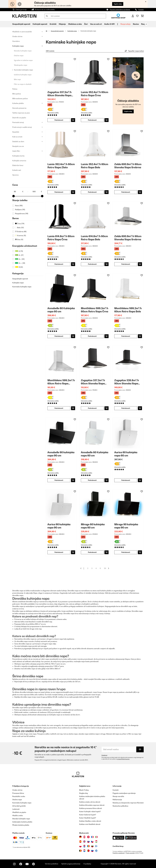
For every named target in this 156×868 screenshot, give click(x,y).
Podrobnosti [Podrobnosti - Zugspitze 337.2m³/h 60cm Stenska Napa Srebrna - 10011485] (59, 120)
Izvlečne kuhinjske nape (23, 75)
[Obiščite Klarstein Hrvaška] (84, 846)
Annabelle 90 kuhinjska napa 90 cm (61, 454)
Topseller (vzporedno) (134, 51)
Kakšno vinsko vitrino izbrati (90, 802)
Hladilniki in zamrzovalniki (22, 32)
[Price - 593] (37, 192)
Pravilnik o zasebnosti (119, 853)
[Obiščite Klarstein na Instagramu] (14, 864)
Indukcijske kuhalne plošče (22, 822)
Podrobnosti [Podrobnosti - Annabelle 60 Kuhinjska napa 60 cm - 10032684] (92, 480)
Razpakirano (22, 214)
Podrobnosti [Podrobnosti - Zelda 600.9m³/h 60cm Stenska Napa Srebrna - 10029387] (126, 192)
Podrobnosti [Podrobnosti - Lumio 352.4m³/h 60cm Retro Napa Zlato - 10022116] (59, 192)
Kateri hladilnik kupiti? (88, 818)
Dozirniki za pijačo (19, 118)
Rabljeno (20, 210)
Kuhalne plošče (18, 103)
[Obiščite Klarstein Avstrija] (84, 837)
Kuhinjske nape (18, 46)
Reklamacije (117, 800)
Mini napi (17, 79)
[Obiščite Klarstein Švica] (88, 837)
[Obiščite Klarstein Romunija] (88, 846)
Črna (20, 224)
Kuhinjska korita (18, 156)
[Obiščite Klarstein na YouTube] (27, 864)
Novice (136, 24)
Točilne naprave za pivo (21, 113)
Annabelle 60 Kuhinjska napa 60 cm (61, 310)
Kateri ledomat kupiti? (88, 815)
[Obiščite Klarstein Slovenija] (92, 851)
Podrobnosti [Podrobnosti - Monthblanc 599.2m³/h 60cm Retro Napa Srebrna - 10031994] (59, 408)
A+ (19, 255)
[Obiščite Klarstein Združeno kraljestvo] (84, 842)
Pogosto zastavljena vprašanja (120, 10)
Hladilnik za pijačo (19, 812)
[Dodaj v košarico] (73, 120)
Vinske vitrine (17, 36)
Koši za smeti (17, 137)
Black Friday (84, 790)
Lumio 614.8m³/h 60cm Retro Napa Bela (94, 238)
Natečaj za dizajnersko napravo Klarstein (128, 803)
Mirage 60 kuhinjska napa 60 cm (93, 526)
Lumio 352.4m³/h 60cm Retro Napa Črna (95, 94)
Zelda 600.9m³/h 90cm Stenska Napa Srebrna (128, 238)
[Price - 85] (19, 192)
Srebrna (21, 232)
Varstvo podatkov (52, 864)
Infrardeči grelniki (19, 806)
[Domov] (48, 31)
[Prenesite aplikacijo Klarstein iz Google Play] (131, 838)
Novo (19, 206)
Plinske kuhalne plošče (21, 825)
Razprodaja (126, 24)
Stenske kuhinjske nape (23, 51)
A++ (20, 259)
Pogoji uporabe (130, 853)
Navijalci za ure (18, 146)
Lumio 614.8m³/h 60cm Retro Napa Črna (61, 238)
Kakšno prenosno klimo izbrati (91, 808)
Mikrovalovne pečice (20, 99)
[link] (61, 73)
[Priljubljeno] (137, 16)
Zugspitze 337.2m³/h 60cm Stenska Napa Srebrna (59, 94)
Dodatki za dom (18, 141)
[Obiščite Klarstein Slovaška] (88, 842)
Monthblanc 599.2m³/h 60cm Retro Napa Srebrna (61, 382)
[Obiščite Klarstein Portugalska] (88, 851)
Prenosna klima (18, 793)
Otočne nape (19, 56)
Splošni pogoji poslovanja (71, 864)
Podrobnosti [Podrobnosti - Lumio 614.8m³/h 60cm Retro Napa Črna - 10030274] (59, 264)
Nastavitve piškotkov (120, 806)
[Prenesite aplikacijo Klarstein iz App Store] (118, 838)
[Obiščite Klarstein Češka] (92, 842)
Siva (19, 239)
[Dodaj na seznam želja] (75, 59)
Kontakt (141, 10)
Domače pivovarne (19, 108)
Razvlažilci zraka (19, 796)
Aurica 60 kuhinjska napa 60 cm (126, 454)
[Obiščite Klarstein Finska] (96, 846)
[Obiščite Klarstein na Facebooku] (21, 864)
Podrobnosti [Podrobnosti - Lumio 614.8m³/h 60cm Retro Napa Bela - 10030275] (92, 264)
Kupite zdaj (118, 4)
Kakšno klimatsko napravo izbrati (92, 805)
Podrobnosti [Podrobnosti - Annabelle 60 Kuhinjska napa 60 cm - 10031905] (59, 336)
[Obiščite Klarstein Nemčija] (80, 837)
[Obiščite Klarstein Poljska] (80, 846)
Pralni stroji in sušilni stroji (22, 127)
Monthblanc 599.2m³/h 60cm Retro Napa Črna (95, 310)
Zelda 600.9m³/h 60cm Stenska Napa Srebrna (128, 166)
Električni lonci (18, 165)
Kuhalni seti (17, 170)
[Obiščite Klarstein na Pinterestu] (33, 864)
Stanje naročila (118, 796)
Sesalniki (16, 132)
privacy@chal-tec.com (123, 759)
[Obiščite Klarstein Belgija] (80, 851)
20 (105, 568)
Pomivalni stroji (18, 122)
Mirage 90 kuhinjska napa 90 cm (126, 526)
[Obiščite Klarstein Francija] (92, 837)
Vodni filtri (16, 151)
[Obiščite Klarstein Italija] (96, 837)
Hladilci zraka (18, 815)
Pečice (15, 89)
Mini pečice (17, 94)
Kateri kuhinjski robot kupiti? (90, 811)
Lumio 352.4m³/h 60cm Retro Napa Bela (95, 166)
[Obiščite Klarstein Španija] (80, 842)
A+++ (20, 263)
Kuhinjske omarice (19, 161)
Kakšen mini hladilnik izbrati (90, 824)
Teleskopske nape (21, 65)
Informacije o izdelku (53, 113)
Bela (19, 228)
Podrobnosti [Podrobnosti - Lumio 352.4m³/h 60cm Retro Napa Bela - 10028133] (92, 192)
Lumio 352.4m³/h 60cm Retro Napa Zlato (61, 166)
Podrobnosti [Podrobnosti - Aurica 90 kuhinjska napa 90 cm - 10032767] (59, 552)
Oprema (15, 175)
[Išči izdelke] (75, 16)
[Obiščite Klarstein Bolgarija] (92, 846)
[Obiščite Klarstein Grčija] (96, 851)
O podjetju (87, 864)
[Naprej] (146, 24)
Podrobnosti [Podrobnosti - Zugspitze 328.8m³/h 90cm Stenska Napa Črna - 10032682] (126, 408)
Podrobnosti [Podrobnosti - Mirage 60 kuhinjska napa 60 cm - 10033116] (92, 552)
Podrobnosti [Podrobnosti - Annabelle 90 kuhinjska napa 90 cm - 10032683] (59, 480)
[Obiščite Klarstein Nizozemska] (84, 851)
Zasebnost (104, 755)
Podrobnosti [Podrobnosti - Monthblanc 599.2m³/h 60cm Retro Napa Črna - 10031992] (92, 336)
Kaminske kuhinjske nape (23, 70)
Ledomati (16, 809)
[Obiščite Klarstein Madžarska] (96, 842)
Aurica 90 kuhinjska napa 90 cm (59, 526)
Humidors (16, 41)
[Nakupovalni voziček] (142, 16)
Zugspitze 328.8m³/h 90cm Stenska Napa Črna (127, 382)
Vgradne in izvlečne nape (23, 60)
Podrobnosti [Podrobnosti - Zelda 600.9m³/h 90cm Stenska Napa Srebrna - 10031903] (126, 264)
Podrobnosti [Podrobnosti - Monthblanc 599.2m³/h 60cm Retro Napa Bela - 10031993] (126, 336)
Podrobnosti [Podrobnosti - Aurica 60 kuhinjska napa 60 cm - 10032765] (126, 480)
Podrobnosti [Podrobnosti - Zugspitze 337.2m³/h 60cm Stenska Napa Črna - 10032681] (92, 408)
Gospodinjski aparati (20, 279)
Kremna (21, 236)
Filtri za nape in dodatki (23, 84)
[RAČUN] (133, 16)
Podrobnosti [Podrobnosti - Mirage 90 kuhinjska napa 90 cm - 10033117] (126, 552)
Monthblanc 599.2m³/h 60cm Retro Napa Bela (128, 310)
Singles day (84, 793)
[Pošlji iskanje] (47, 16)
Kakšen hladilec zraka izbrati (90, 821)
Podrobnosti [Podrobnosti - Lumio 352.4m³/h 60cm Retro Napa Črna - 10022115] (92, 120)
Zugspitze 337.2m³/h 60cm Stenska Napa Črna (93, 382)
